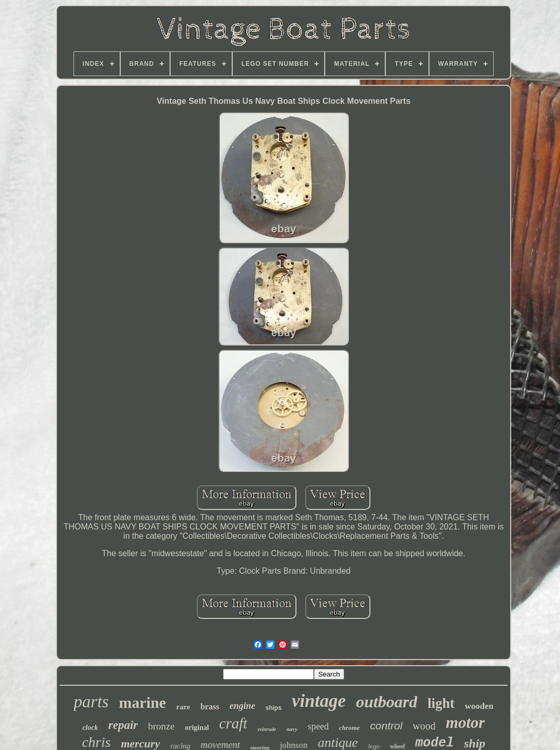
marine (142, 702)
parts (91, 702)
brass (210, 707)
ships (274, 708)
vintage (319, 701)
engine (242, 706)
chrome (349, 728)
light (441, 703)
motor (465, 722)
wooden (479, 706)
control (386, 726)
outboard (387, 702)
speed (318, 726)
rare (183, 707)
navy (292, 729)
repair (123, 725)
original (197, 728)
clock (90, 728)
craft (234, 723)
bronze (161, 726)
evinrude (267, 729)
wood (424, 726)
